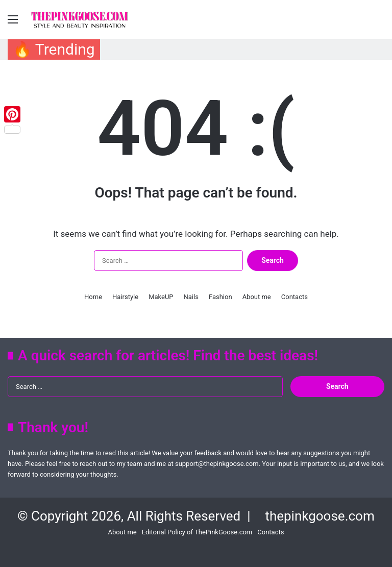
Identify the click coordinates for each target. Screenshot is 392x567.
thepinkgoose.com (320, 516)
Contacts (295, 297)
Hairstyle (125, 297)
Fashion (220, 297)
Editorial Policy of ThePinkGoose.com (197, 532)
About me (257, 297)
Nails (191, 297)
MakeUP (161, 297)
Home (93, 297)
